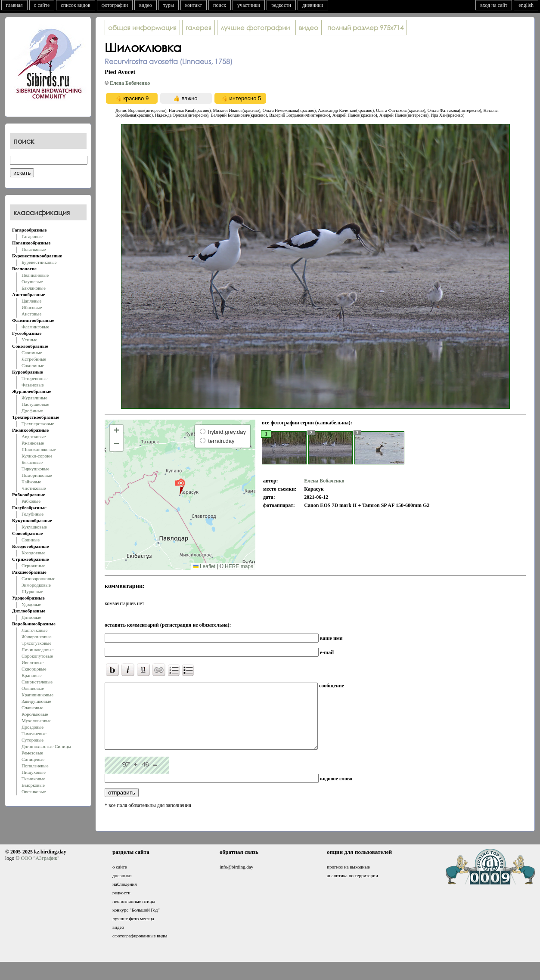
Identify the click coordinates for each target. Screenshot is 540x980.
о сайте (42, 5)
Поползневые (35, 766)
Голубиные (33, 514)
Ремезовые (32, 753)
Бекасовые (32, 462)
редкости (281, 5)
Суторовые (33, 740)
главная (14, 5)
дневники (313, 5)
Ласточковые (34, 630)
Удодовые (31, 604)
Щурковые (32, 591)
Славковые (33, 708)
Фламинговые (35, 327)
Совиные (31, 540)
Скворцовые (34, 669)
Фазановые (33, 385)
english (526, 5)
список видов (75, 5)
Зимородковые (36, 585)
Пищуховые (34, 772)
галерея (199, 28)
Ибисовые (32, 307)
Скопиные (32, 352)
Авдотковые (34, 436)
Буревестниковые (39, 262)
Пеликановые (35, 275)
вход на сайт (494, 5)
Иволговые (33, 662)
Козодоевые (33, 553)
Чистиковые (34, 488)
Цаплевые (31, 301)
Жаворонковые (37, 637)
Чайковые (31, 482)
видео (146, 5)
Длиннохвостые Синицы (46, 746)
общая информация (142, 28)
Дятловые (31, 617)
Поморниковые (37, 475)
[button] (180, 486)
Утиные (29, 340)
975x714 (365, 28)
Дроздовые (33, 727)
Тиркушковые (36, 469)
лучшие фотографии (255, 28)
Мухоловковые (36, 720)
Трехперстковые (38, 424)
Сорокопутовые (37, 656)
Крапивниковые (37, 695)
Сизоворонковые (38, 578)
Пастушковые (35, 404)
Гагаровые (32, 236)
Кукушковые (34, 527)
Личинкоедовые (37, 649)
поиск (220, 5)
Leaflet (204, 566)
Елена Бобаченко (130, 83)
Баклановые (34, 288)
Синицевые (33, 759)
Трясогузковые (36, 643)
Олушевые (32, 281)
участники (249, 5)
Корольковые (35, 714)
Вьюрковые (33, 785)
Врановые (32, 675)
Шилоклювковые (39, 449)
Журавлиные (34, 398)
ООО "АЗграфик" (40, 871)
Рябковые (31, 501)
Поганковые (34, 249)
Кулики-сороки (37, 456)
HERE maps (239, 566)
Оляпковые (33, 688)
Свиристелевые (37, 682)
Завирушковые (36, 701)
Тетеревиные (35, 378)
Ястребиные (34, 359)
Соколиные (33, 365)
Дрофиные (32, 411)
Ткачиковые (33, 779)
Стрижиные (33, 566)
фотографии (115, 5)
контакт (194, 5)
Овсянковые (34, 791)
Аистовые (31, 314)
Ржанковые (33, 443)
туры (169, 5)
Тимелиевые (34, 733)
